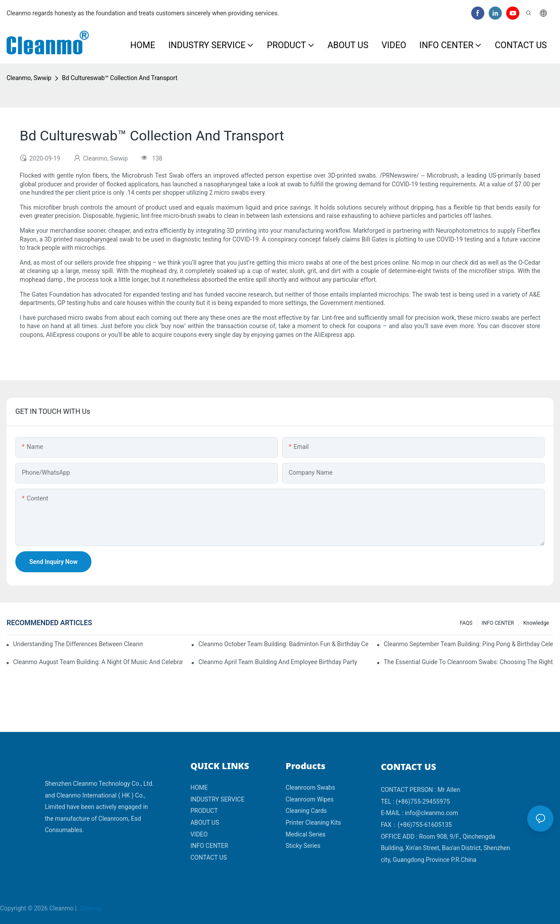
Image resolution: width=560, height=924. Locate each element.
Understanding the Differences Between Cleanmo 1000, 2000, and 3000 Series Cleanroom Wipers (78, 644)
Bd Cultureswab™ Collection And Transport (119, 78)
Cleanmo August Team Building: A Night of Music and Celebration (98, 662)
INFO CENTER (498, 623)
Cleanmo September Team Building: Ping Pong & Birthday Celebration (469, 644)
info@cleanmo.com (431, 813)
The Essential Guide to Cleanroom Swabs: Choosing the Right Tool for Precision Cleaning (469, 662)
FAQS (466, 623)
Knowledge (536, 623)
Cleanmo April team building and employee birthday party (278, 662)
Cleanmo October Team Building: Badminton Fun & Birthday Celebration (283, 644)
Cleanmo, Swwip (29, 78)
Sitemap (90, 908)
